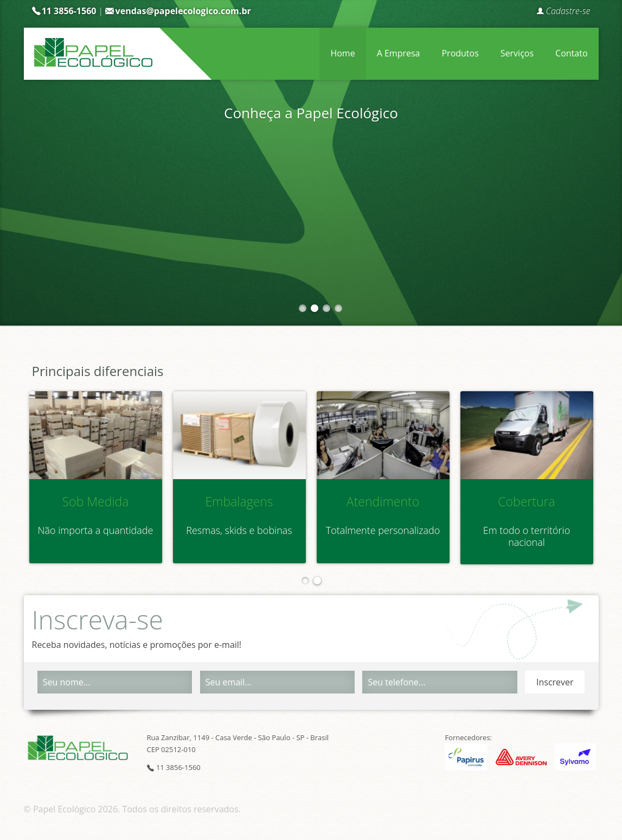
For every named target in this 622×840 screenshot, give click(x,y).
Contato (571, 53)
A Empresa (399, 53)
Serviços (517, 53)
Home (342, 53)
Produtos (460, 53)
